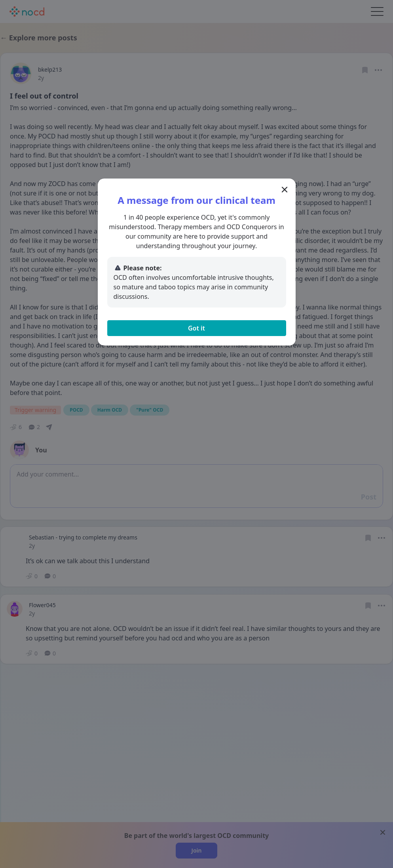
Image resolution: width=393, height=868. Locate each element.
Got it (196, 328)
